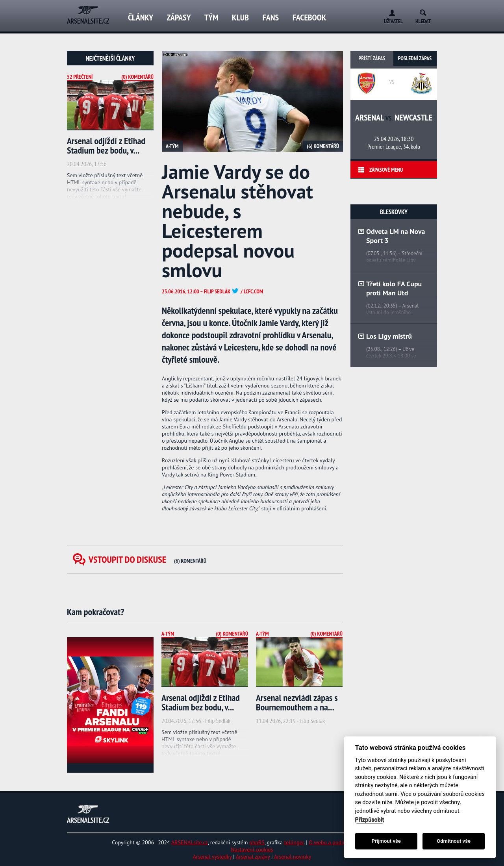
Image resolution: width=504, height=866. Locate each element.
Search (425, 11)
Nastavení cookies (252, 849)
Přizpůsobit (370, 820)
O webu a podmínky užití (338, 842)
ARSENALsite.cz (190, 842)
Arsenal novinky (293, 857)
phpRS (257, 842)
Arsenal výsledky (212, 857)
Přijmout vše (386, 841)
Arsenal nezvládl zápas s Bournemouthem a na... (297, 702)
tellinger (294, 842)
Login (390, 11)
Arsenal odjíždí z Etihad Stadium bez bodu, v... (106, 146)
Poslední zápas (415, 58)
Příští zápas (372, 58)
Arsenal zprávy (253, 857)
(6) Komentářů (323, 146)
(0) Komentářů (137, 77)
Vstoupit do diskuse (147, 559)
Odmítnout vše (454, 841)
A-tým (172, 146)
